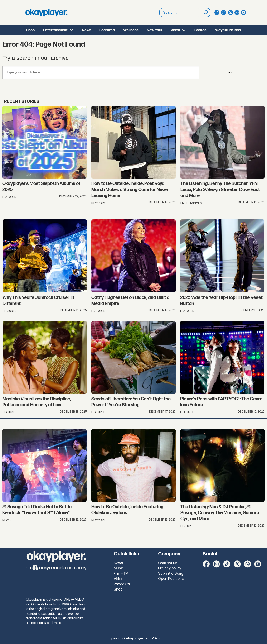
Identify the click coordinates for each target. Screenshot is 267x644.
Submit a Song (171, 574)
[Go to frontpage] (46, 13)
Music (119, 568)
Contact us (168, 563)
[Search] (206, 13)
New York (155, 30)
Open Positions (171, 579)
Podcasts (122, 584)
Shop (30, 30)
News (87, 30)
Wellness (131, 30)
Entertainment (55, 30)
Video (175, 30)
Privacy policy (170, 568)
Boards (200, 30)
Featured (107, 30)
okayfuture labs (228, 30)
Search (232, 72)
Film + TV (121, 574)
